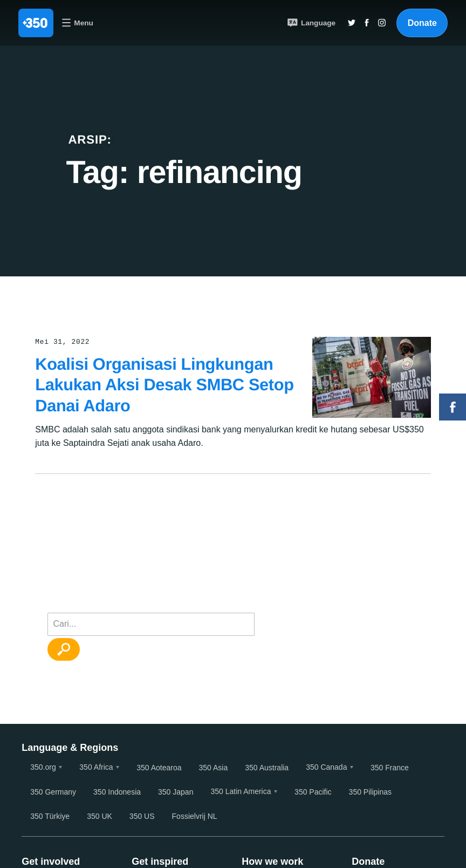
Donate (422, 23)
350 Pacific (313, 792)
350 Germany (53, 792)
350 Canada (326, 767)
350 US (142, 816)
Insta (382, 23)
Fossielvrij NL (195, 816)
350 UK (100, 816)
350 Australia (267, 768)
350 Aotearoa (159, 768)
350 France (390, 768)
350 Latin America (241, 791)
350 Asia (213, 768)
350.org (43, 767)
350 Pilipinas (370, 792)
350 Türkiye (50, 816)
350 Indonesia (117, 792)
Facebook (453, 407)
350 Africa (96, 767)
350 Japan (176, 792)
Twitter (352, 23)
